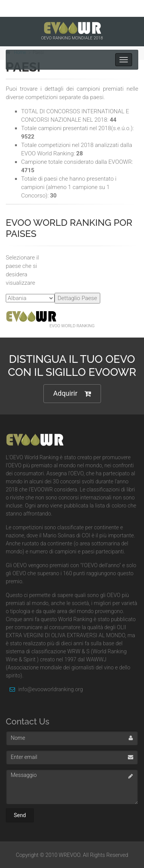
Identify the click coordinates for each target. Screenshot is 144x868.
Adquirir (72, 394)
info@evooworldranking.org (44, 689)
